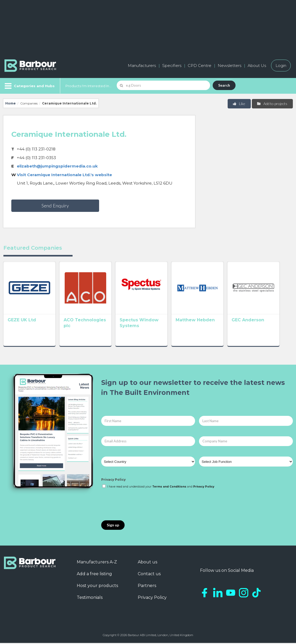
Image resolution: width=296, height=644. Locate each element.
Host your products (97, 587)
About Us (257, 66)
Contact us (149, 575)
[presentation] (141, 506)
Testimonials (90, 599)
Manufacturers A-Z (97, 563)
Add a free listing (94, 575)
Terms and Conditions (169, 488)
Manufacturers (142, 66)
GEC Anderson (258, 323)
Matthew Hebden (203, 323)
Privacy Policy (113, 481)
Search (224, 85)
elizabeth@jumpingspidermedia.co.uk (57, 166)
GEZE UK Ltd (22, 323)
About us (147, 563)
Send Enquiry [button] (55, 206)
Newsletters (229, 66)
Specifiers (172, 66)
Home (11, 103)
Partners (147, 587)
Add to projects (272, 104)
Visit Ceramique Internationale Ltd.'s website (64, 175)
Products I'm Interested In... (88, 86)
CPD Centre (200, 66)
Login (281, 66)
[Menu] (29, 86)
